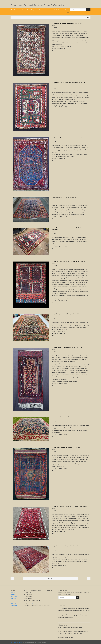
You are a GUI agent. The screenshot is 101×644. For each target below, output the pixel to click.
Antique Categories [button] (32, 10)
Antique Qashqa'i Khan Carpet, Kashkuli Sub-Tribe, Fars (68, 137)
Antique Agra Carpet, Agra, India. (61, 417)
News (16, 10)
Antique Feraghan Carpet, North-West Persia (65, 197)
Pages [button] (49, 10)
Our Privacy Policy (14, 642)
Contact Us (63, 10)
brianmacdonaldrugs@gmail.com (36, 604)
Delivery (12, 602)
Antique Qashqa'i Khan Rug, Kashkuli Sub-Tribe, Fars (67, 23)
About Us (13, 593)
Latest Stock (22, 10)
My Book (13, 594)
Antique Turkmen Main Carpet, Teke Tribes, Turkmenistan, (69, 546)
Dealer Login (14, 605)
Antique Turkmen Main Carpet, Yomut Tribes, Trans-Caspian (70, 506)
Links (12, 600)
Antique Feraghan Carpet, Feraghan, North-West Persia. (68, 314)
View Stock (42, 10)
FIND (88, 10)
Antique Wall (56, 10)
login (88, 642)
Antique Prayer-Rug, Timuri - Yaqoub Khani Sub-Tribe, (68, 347)
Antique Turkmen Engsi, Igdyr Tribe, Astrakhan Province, (69, 261)
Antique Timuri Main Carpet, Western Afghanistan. (66, 447)
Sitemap (20, 642)
